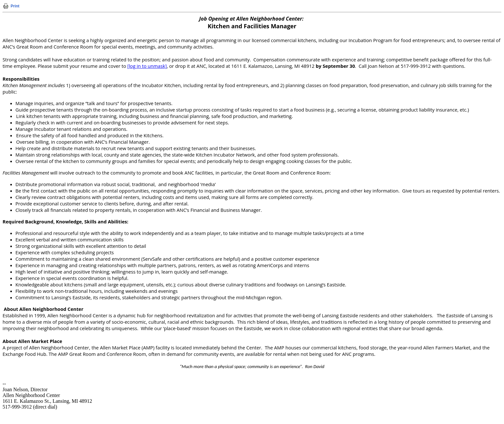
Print (15, 6)
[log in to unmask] (147, 66)
